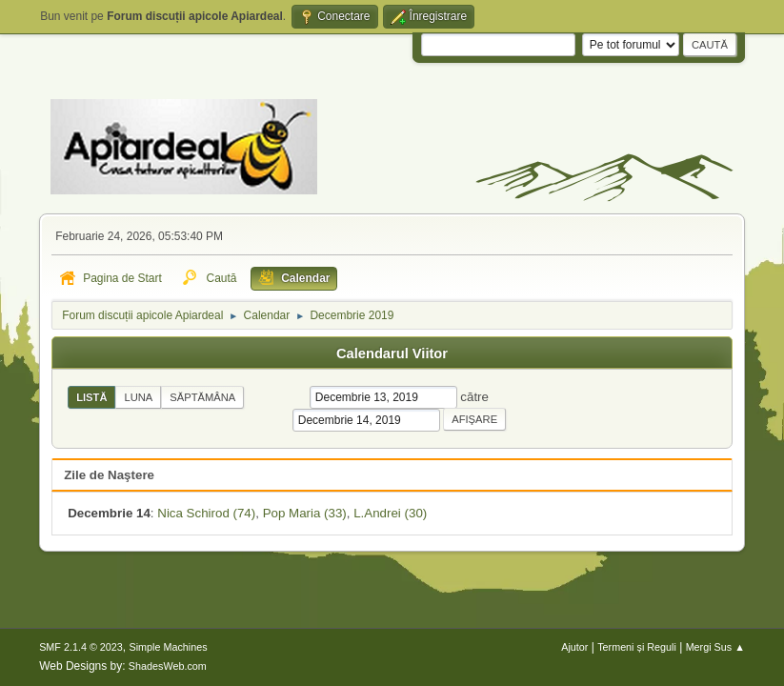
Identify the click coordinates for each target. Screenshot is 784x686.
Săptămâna (202, 397)
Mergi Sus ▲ (715, 647)
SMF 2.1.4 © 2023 (81, 647)
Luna (138, 397)
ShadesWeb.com (168, 666)
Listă (91, 397)
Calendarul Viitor (392, 353)
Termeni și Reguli (637, 647)
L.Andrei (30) (390, 513)
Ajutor (574, 647)
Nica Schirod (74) (206, 513)
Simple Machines (168, 647)
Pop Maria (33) (305, 513)
